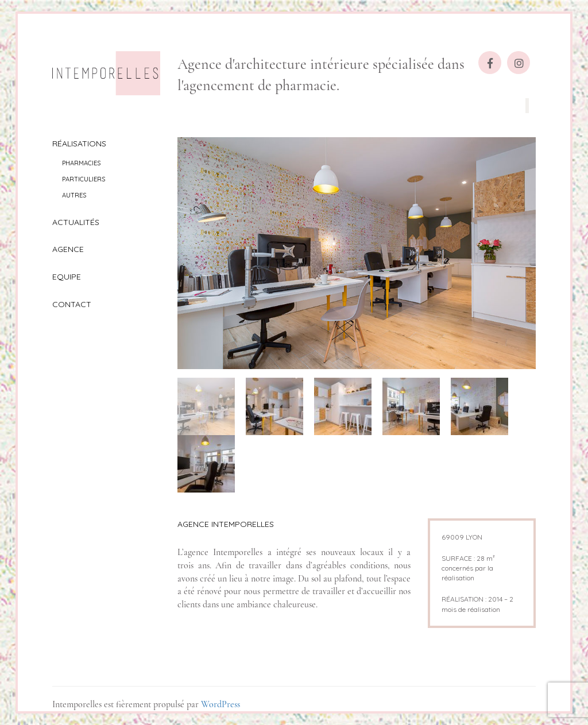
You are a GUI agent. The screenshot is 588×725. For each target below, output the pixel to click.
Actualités (76, 222)
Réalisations (79, 144)
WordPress (220, 704)
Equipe (67, 277)
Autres (74, 195)
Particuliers (84, 179)
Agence (68, 249)
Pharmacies (81, 163)
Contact (72, 304)
